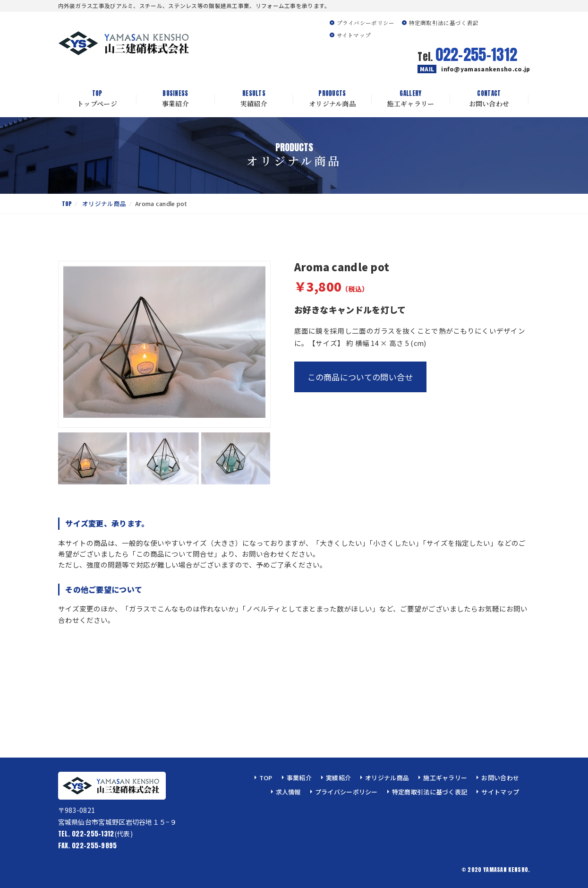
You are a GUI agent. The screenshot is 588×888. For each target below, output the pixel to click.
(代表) (95, 834)
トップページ (97, 99)
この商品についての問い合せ (360, 377)
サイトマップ (354, 35)
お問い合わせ (489, 99)
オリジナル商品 (332, 99)
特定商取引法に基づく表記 (444, 23)
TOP (67, 203)
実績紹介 (254, 99)
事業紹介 (176, 99)
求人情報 (288, 792)
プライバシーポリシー (366, 23)
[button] (254, 345)
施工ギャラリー (411, 99)
